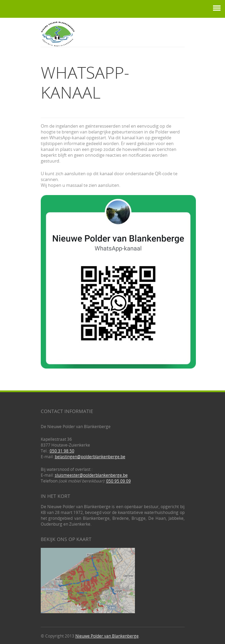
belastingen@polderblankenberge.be (90, 457)
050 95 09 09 (118, 481)
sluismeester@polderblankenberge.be (91, 475)
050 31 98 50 (62, 451)
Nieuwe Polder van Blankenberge (107, 636)
